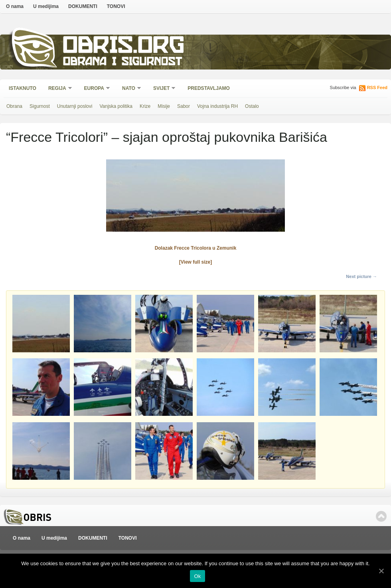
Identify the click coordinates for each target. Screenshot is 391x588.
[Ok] (381, 571)
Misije (164, 106)
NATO (129, 89)
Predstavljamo (209, 88)
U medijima (46, 6)
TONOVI (116, 6)
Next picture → (361, 276)
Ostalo (252, 106)
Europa (95, 89)
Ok (197, 576)
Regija (58, 89)
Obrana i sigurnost (122, 63)
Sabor (184, 106)
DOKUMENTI (83, 6)
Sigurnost (40, 106)
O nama (15, 6)
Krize (145, 106)
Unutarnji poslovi (75, 106)
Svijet (162, 89)
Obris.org (124, 47)
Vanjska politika (116, 106)
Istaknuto (23, 88)
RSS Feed (377, 87)
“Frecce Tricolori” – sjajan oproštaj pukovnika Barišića (167, 137)
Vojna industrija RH (217, 106)
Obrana (14, 106)
